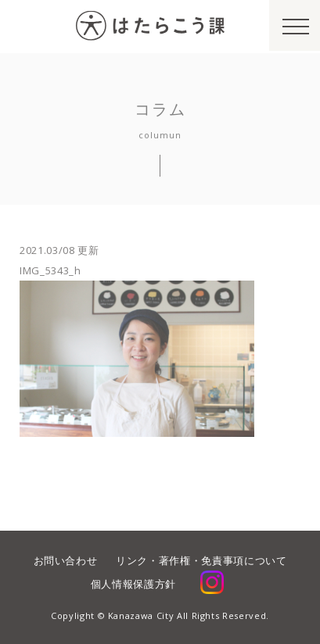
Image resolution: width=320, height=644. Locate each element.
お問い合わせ (66, 560)
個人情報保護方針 (133, 584)
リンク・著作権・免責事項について (201, 560)
